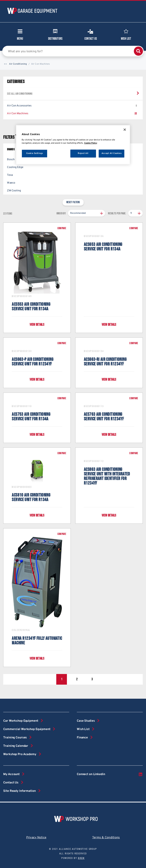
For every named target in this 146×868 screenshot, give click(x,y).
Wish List (126, 34)
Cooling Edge (15, 167)
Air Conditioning (18, 64)
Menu (20, 36)
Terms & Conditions (106, 838)
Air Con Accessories (72, 106)
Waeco (11, 183)
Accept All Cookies (111, 153)
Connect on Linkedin (110, 774)
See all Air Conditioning (20, 94)
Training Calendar (16, 746)
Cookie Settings (35, 153)
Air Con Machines (72, 114)
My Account (11, 774)
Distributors (55, 34)
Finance (82, 738)
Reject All (83, 153)
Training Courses (15, 738)
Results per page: (117, 213)
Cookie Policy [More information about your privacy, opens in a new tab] (91, 143)
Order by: (61, 213)
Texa (10, 175)
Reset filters (73, 202)
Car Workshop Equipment (21, 721)
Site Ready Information (19, 791)
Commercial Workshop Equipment (27, 729)
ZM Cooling (14, 191)
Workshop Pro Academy (20, 754)
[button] (5, 64)
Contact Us (91, 34)
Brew (81, 858)
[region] (73, 145)
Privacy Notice (36, 838)
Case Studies (86, 721)
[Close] (125, 130)
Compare (62, 228)
